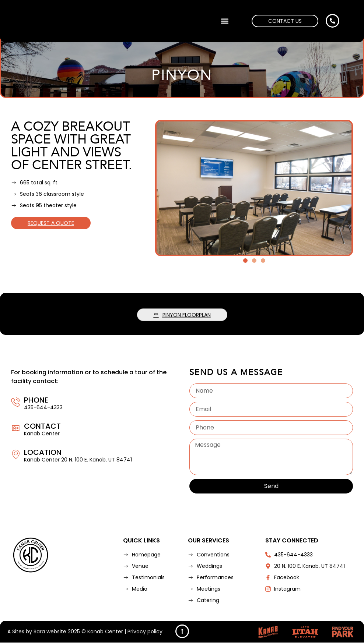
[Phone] (16, 402)
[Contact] (16, 428)
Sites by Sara (29, 633)
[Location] (16, 454)
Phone (36, 400)
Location (43, 452)
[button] (225, 21)
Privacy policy (145, 633)
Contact (42, 426)
